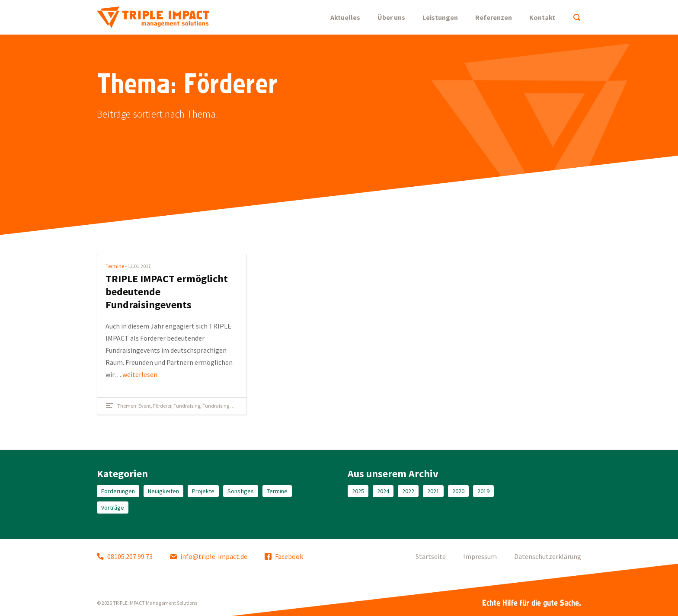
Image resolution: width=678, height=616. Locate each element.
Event (145, 406)
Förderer (162, 406)
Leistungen (440, 17)
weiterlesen (140, 374)
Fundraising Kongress (226, 406)
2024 (383, 491)
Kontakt (542, 17)
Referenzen (494, 17)
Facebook (284, 556)
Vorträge (113, 507)
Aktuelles (345, 17)
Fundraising (187, 406)
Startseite (431, 556)
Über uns (391, 17)
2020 (458, 491)
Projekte (203, 491)
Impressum (480, 556)
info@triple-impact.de (209, 556)
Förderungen (118, 491)
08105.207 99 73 (125, 556)
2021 (433, 491)
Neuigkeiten (163, 491)
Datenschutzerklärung (548, 556)
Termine (115, 266)
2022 (408, 491)
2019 (483, 491)
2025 (358, 491)
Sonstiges (241, 491)
